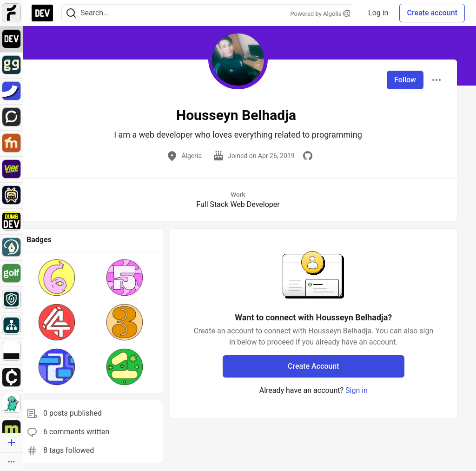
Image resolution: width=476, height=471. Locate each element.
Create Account (314, 366)
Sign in (357, 390)
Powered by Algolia (320, 14)
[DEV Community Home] (42, 13)
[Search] (71, 13)
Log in (378, 13)
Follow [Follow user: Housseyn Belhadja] (405, 80)
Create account (432, 13)
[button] (57, 278)
